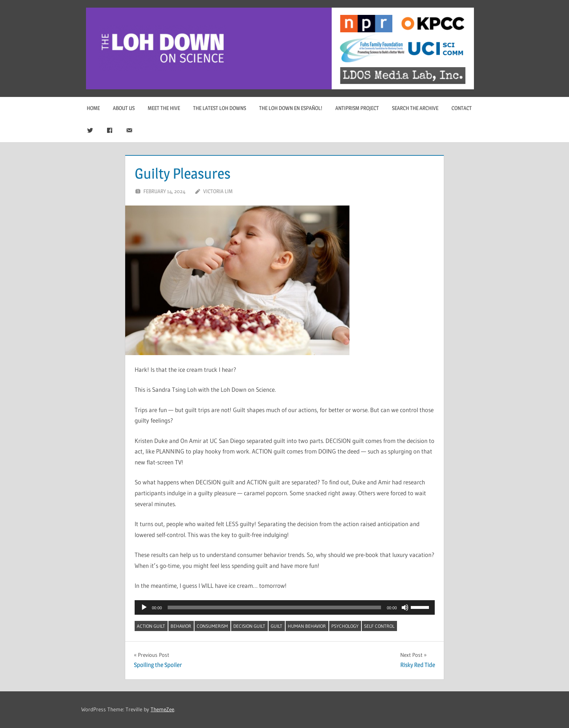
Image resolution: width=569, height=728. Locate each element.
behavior (181, 626)
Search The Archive (415, 108)
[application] (285, 607)
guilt (277, 626)
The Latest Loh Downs (220, 108)
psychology (345, 626)
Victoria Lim (218, 191)
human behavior (307, 626)
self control (379, 626)
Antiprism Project (357, 108)
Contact (462, 108)
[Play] (144, 607)
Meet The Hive (164, 108)
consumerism (212, 626)
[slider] (274, 607)
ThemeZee (162, 709)
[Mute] (405, 607)
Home (93, 108)
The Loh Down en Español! (291, 108)
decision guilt (249, 626)
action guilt (151, 626)
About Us (124, 108)
